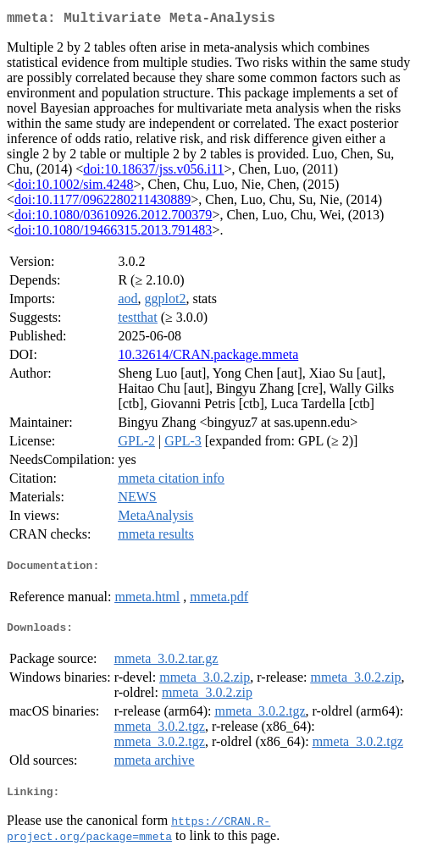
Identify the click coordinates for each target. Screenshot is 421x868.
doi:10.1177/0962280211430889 (102, 203)
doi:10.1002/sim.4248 (74, 188)
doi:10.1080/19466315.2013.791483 (113, 233)
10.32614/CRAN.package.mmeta (208, 358)
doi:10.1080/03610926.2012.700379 (113, 218)
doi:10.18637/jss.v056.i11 (153, 172)
